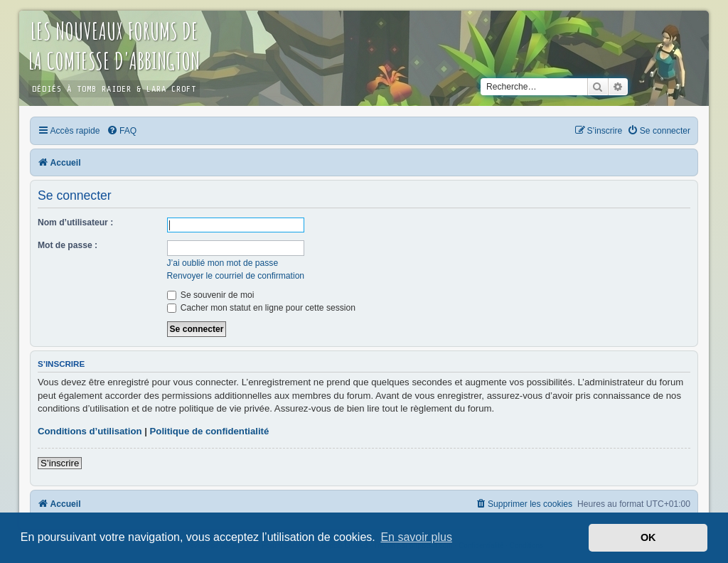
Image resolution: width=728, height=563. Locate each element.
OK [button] (648, 537)
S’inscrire (60, 463)
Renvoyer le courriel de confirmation (236, 276)
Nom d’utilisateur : (75, 222)
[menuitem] (122, 131)
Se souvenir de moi (211, 295)
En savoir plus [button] (416, 537)
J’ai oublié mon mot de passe (223, 263)
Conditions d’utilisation (90, 431)
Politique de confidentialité (210, 431)
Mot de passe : (68, 245)
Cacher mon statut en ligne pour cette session (261, 308)
